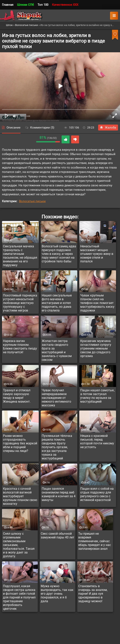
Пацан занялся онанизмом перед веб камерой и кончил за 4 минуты (59, 494)
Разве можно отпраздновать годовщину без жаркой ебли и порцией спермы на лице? (20, 443)
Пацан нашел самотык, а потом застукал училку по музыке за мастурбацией (97, 396)
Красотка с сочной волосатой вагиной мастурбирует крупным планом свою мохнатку (20, 496)
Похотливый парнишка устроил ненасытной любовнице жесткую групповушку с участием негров (20, 303)
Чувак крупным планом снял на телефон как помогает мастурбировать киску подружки (97, 303)
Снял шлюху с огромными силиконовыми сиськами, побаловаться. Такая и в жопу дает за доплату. (19, 545)
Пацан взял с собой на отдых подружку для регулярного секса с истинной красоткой (97, 494)
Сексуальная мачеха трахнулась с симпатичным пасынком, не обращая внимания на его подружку (20, 256)
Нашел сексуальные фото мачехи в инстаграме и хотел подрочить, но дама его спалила (57, 303)
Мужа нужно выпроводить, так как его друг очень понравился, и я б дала (57, 594)
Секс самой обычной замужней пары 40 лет (58, 535)
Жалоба (108, 128)
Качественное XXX (65, 5)
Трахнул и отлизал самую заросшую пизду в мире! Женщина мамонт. (17, 396)
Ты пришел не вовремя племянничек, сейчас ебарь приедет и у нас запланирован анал (95, 541)
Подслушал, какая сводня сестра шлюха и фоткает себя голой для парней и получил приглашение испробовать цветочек (19, 597)
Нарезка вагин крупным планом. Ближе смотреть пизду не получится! (20, 347)
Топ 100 (43, 5)
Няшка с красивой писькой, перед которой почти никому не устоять (97, 441)
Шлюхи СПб (25, 5)
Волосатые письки (32, 201)
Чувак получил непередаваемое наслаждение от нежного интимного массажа (56, 398)
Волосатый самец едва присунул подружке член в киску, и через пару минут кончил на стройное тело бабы (59, 254)
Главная (8, 5)
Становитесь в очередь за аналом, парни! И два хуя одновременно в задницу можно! (93, 594)
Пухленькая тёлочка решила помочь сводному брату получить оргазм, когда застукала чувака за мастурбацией (57, 447)
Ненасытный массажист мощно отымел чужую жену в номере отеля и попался (97, 254)
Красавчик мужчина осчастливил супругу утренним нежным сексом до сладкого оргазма (96, 348)
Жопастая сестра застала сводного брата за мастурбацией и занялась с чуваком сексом (57, 350)
